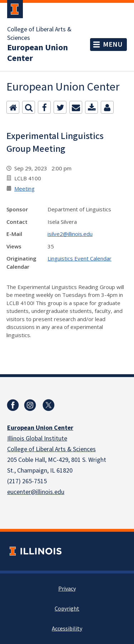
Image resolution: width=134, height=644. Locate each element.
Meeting (24, 189)
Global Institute (46, 439)
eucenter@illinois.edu (36, 492)
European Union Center (38, 53)
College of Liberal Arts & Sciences (39, 34)
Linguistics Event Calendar (80, 258)
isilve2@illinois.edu (70, 234)
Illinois (16, 439)
